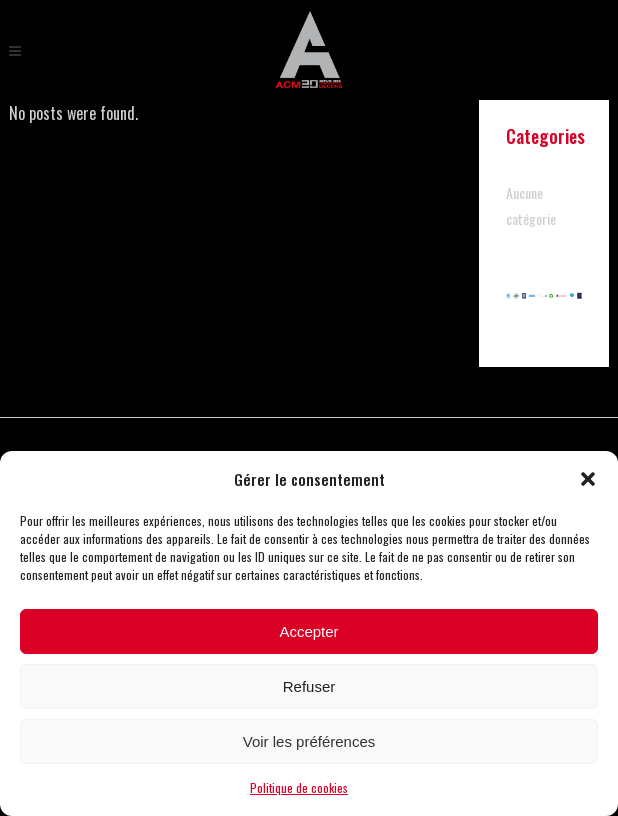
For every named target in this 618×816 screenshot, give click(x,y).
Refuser (309, 686)
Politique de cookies (299, 787)
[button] (588, 479)
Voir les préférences (309, 741)
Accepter (308, 631)
